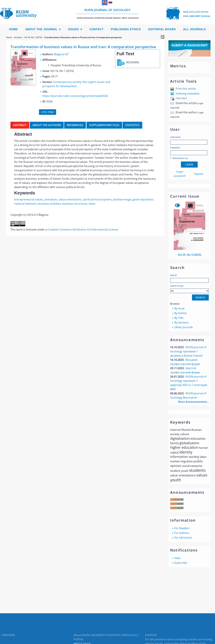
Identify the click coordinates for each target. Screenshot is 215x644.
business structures (75, 204)
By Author (181, 313)
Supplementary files (104, 125)
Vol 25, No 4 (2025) (189, 255)
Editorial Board (162, 29)
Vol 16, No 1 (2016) (33, 37)
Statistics (132, 125)
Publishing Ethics (126, 29)
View (177, 558)
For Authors (182, 533)
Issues (73, 29)
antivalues (51, 199)
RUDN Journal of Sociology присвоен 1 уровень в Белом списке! (188, 351)
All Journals (195, 29)
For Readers (182, 528)
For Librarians (183, 538)
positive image (122, 199)
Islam (92, 204)
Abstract (20, 125)
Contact (96, 29)
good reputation (143, 199)
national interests (25, 204)
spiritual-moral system (97, 199)
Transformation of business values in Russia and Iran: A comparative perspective (83, 37)
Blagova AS (61, 54)
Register (199, 174)
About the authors (47, 125)
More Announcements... (193, 402)
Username (175, 137)
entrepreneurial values (29, 199)
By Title (179, 318)
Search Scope (189, 289)
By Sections (182, 323)
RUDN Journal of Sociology (108, 14)
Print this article (186, 89)
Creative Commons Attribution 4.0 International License (83, 229)
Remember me (180, 158)
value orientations (70, 199)
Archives (18, 37)
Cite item (181, 98)
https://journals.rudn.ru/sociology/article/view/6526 (75, 96)
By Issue (179, 308)
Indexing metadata (188, 94)
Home (13, 29)
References (75, 125)
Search (174, 275)
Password (175, 148)
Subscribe (181, 563)
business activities (49, 204)
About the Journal (41, 29)
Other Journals (184, 327)
